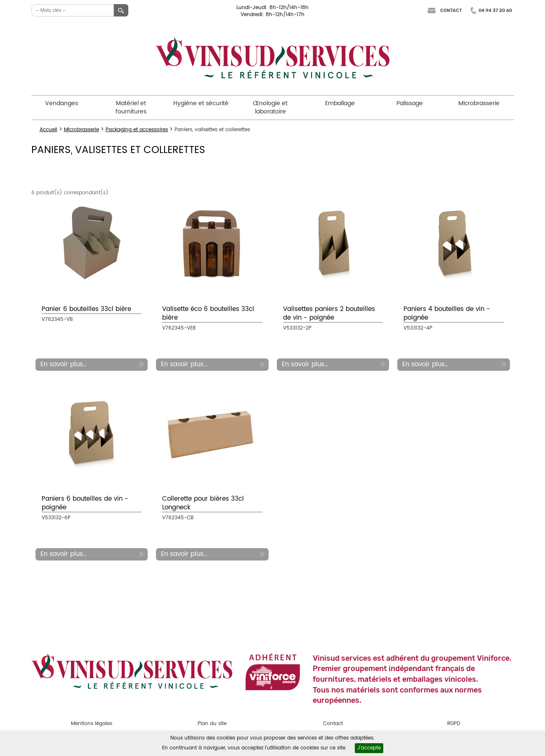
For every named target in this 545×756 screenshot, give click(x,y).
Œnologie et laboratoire (270, 107)
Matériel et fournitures (131, 107)
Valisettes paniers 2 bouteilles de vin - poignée (329, 313)
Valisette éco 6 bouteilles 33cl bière (208, 313)
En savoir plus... (64, 364)
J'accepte (369, 748)
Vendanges (61, 103)
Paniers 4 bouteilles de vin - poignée (447, 313)
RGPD (454, 724)
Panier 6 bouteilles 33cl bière (86, 309)
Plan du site (212, 724)
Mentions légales (92, 724)
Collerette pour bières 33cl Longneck (203, 503)
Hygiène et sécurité (201, 103)
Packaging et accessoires (137, 130)
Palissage (410, 103)
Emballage (340, 103)
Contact (451, 11)
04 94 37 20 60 (495, 11)
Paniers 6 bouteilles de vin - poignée (85, 503)
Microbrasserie (479, 103)
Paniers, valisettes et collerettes (212, 130)
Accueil (48, 130)
